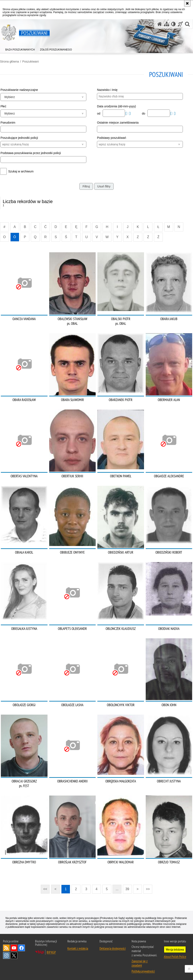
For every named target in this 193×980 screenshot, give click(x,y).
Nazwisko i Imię (107, 90)
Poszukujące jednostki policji (19, 138)
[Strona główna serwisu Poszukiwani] (160, 24)
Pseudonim (8, 123)
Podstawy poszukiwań (111, 138)
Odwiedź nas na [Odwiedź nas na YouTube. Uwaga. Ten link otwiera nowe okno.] (14, 948)
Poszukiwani (30, 61)
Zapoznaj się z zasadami (140, 963)
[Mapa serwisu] (167, 24)
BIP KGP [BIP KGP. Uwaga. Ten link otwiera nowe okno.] (51, 952)
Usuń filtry (104, 186)
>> (147, 888)
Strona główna (10, 61)
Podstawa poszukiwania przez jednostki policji (31, 153)
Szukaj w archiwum (21, 171)
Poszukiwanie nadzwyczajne (19, 90)
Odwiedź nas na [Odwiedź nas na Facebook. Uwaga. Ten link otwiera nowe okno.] (22, 948)
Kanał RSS (6, 948)
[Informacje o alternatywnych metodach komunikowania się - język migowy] (180, 24)
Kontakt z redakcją (78, 948)
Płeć (3, 106)
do (144, 113)
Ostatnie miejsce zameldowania (118, 123)
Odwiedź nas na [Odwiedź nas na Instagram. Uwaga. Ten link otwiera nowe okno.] (6, 955)
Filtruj (86, 186)
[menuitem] (20, 49)
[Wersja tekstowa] (173, 24)
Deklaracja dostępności (113, 948)
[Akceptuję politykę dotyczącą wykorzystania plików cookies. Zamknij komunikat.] (187, 3)
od (99, 113)
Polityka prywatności (143, 971)
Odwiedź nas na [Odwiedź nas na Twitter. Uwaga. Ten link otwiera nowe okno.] (14, 955)
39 (127, 889)
